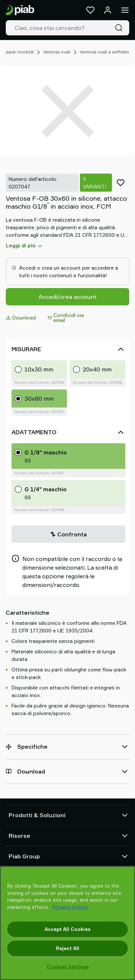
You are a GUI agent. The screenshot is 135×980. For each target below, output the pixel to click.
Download (21, 317)
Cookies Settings (68, 967)
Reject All (67, 948)
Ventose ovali (57, 52)
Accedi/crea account (68, 297)
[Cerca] (120, 28)
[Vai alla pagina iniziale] (20, 10)
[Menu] (125, 10)
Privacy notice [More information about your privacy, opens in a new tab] (70, 907)
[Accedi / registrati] (108, 10)
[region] (67, 923)
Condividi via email (66, 317)
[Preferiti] (90, 10)
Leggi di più (24, 245)
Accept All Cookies (67, 929)
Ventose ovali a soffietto (105, 52)
